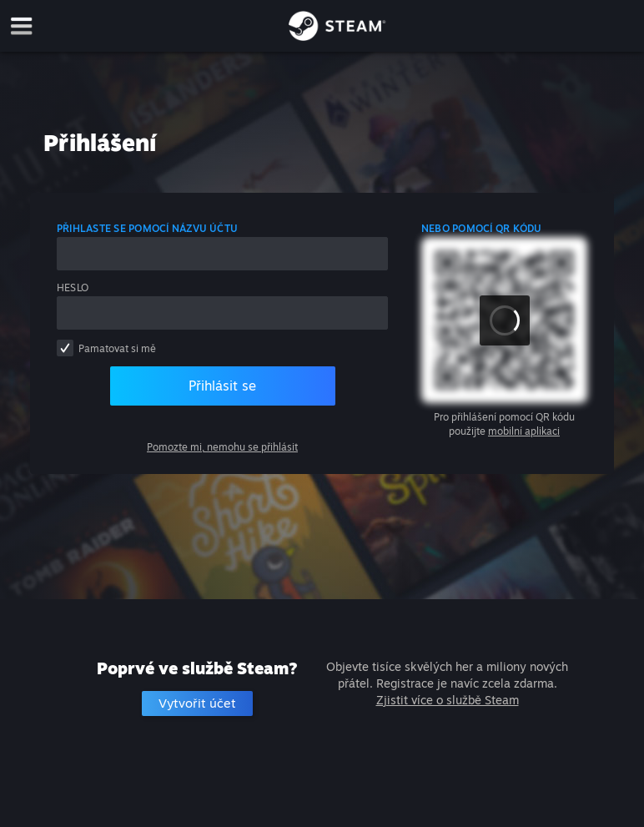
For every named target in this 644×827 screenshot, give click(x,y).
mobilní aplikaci (524, 431)
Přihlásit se (222, 386)
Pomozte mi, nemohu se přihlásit (222, 447)
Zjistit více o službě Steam (448, 700)
